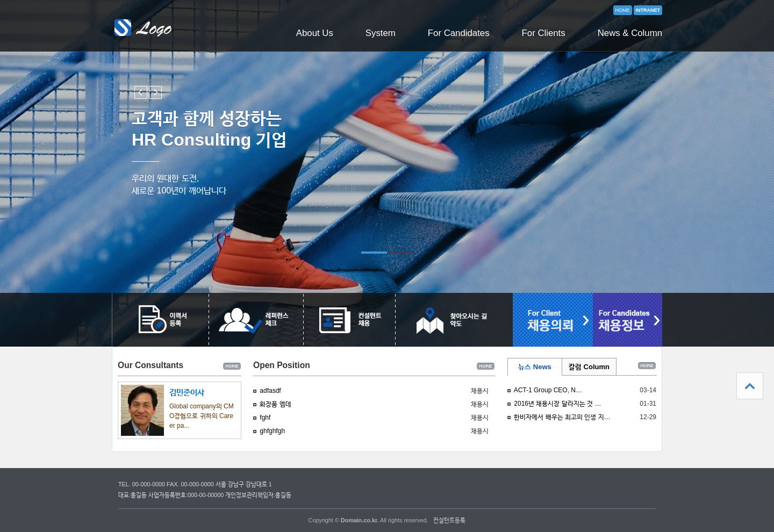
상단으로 (750, 386)
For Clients (544, 33)
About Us (315, 33)
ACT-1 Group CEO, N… (548, 390)
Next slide (155, 92)
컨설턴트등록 (449, 520)
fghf (265, 418)
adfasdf (270, 391)
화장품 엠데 (275, 404)
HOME (623, 10)
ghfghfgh (272, 431)
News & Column (630, 33)
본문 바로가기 (0, 0)
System (381, 33)
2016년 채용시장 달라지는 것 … (557, 404)
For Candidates (459, 33)
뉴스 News (535, 367)
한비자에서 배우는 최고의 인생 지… (562, 417)
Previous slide (141, 92)
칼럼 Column (589, 367)
